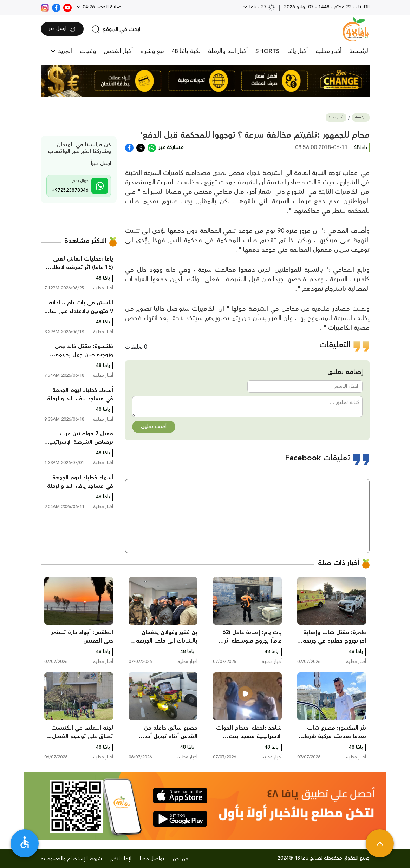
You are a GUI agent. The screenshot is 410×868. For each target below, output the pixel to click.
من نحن (181, 859)
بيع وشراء (152, 51)
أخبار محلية (328, 51)
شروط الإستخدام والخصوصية (71, 859)
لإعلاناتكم (121, 859)
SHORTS (268, 51)
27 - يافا (262, 7)
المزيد (64, 51)
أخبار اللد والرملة (228, 51)
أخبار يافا (298, 51)
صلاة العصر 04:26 (101, 7)
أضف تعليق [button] (154, 427)
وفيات (88, 51)
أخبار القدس (118, 51)
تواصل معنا (152, 859)
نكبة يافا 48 (186, 51)
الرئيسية (359, 51)
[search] (116, 29)
